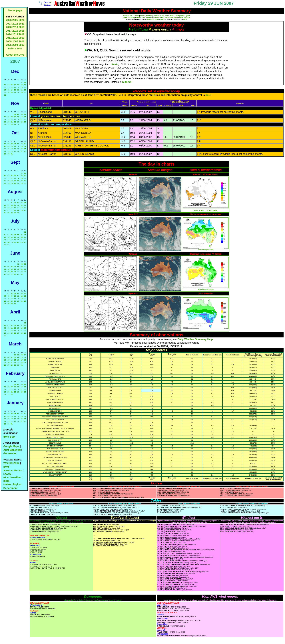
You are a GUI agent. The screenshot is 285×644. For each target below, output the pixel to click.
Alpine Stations (184, 17)
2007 (15, 41)
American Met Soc (13, 470)
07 (18, 85)
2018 (22, 27)
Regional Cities (171, 17)
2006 (22, 41)
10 (5, 87)
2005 (9, 45)
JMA (185, 19)
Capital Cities (158, 17)
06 (15, 85)
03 (5, 85)
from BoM (9, 437)
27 (15, 92)
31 (5, 95)
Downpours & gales (182, 16)
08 (22, 85)
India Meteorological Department (12, 484)
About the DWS (15, 55)
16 (25, 87)
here (208, 95)
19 (12, 90)
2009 (22, 38)
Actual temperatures (206, 250)
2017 (9, 31)
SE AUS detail (212, 210)
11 (8, 87)
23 (25, 90)
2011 (9, 38)
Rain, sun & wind (167, 16)
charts (115, 64)
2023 (9, 24)
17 (5, 90)
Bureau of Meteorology (155, 19)
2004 (16, 45)
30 (25, 92)
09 (25, 85)
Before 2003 (15, 49)
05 (12, 85)
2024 (22, 20)
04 (8, 85)
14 (18, 87)
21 (18, 90)
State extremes (129, 17)
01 (22, 82)
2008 (9, 41)
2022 (15, 24)
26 (12, 92)
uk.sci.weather (12, 477)
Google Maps (11, 446)
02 (25, 82)
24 (5, 92)
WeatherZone (11, 463)
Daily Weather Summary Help (195, 339)
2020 (9, 27)
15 (22, 87)
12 (12, 87)
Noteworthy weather (144, 17)
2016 (15, 31)
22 (22, 90)
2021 (22, 24)
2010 (15, 38)
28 (18, 92)
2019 (15, 27)
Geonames (10, 453)
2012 (22, 34)
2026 (9, 20)
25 (8, 92)
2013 (15, 34)
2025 (15, 20)
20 (15, 90)
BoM (6, 467)
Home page (15, 10)
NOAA (7, 474)
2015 (22, 31)
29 (22, 92)
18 (8, 90)
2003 (22, 45)
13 (15, 87)
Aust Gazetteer (12, 450)
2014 (9, 34)
